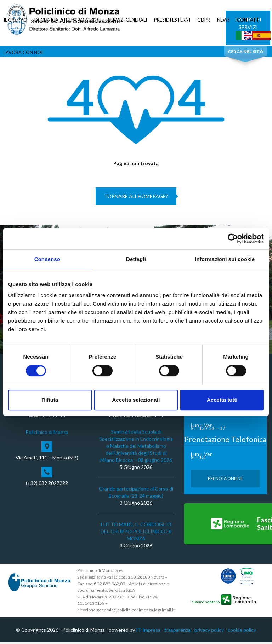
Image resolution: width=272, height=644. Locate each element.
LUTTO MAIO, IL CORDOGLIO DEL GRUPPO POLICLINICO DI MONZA (136, 533)
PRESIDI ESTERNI (172, 20)
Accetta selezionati (136, 400)
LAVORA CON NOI (23, 52)
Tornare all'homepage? (136, 198)
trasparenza (177, 631)
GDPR (204, 20)
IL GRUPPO (15, 20)
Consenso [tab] (47, 259)
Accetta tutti (222, 400)
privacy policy (209, 631)
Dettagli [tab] (136, 259)
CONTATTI (249, 20)
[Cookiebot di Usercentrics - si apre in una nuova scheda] (233, 239)
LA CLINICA (46, 20)
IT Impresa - (150, 631)
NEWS (223, 20)
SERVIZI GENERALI (127, 20)
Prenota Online (225, 480)
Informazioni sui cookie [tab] (225, 259)
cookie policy (242, 631)
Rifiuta (50, 400)
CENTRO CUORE (83, 20)
